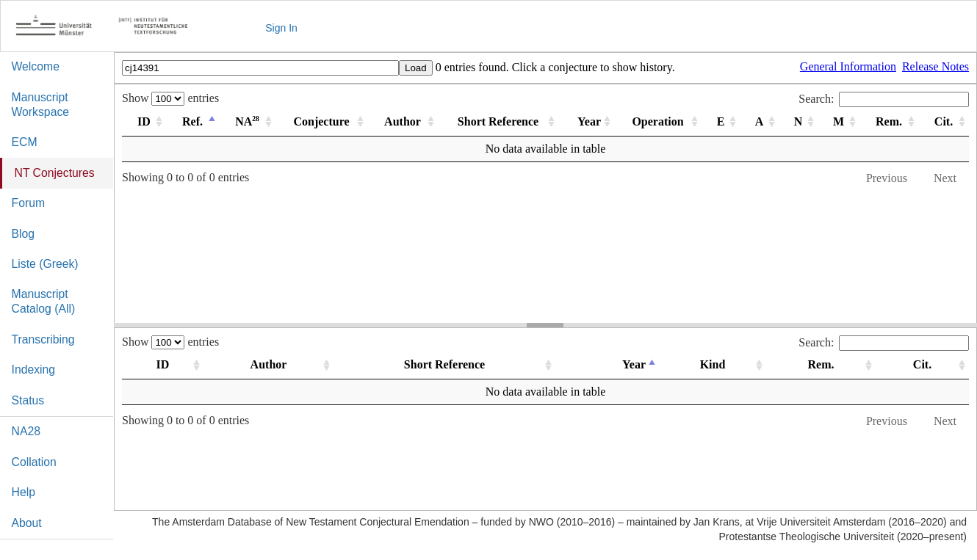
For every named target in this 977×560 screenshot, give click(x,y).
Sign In (281, 28)
